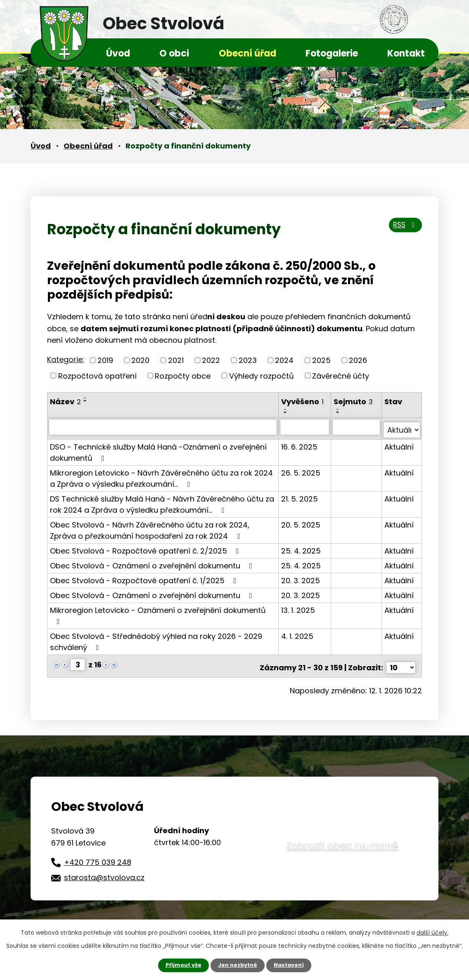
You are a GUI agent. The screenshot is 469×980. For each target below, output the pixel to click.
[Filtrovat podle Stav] (402, 427)
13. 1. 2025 (298, 607)
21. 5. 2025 (300, 496)
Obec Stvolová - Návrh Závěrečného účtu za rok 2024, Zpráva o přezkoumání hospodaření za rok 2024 (150, 527)
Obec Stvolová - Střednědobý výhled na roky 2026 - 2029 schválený (156, 638)
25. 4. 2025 (301, 548)
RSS (403, 228)
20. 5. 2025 (301, 522)
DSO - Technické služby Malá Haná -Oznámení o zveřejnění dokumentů (158, 449)
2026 (358, 360)
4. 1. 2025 (298, 633)
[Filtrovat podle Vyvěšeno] (305, 427)
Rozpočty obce (183, 376)
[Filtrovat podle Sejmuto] (357, 427)
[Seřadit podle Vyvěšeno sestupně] (286, 412)
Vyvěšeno (303, 402)
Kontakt (406, 53)
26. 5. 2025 (301, 470)
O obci (174, 53)
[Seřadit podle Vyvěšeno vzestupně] (286, 409)
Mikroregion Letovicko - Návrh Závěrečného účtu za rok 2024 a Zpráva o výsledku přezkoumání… (161, 475)
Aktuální (399, 444)
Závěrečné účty (341, 376)
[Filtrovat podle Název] (163, 427)
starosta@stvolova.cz (104, 871)
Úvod (118, 53)
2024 (284, 360)
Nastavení (292, 965)
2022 (211, 360)
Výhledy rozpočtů (262, 376)
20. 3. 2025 (301, 577)
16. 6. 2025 (300, 444)
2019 (105, 360)
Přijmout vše (180, 965)
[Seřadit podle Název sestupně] (85, 401)
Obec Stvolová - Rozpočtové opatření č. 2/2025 (146, 548)
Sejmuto (354, 402)
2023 (248, 360)
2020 (140, 360)
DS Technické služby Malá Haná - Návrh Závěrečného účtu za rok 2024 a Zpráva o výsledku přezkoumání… (162, 501)
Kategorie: (66, 359)
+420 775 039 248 (98, 856)
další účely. (432, 932)
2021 (176, 360)
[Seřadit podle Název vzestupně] (85, 398)
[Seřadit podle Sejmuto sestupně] (339, 412)
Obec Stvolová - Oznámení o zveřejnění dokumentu (153, 562)
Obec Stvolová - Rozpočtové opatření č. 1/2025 (145, 577)
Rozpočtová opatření (97, 376)
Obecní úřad (248, 53)
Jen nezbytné (238, 965)
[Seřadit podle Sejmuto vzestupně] (339, 409)
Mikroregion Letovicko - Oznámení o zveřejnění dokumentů (158, 612)
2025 (321, 360)
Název (65, 402)
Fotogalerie (332, 53)
